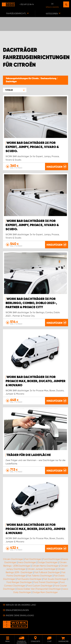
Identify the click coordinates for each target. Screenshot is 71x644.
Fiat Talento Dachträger (40, 576)
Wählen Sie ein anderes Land (21, 605)
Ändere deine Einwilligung (20, 615)
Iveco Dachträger (27, 562)
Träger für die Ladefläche (29, 455)
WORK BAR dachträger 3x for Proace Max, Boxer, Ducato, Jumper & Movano (35, 381)
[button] (15, 90)
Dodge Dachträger (48, 562)
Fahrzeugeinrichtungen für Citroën (23, 79)
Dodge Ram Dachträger (45, 592)
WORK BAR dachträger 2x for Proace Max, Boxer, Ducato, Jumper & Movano (35, 529)
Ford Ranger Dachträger (19, 582)
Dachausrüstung (49, 79)
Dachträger (11, 82)
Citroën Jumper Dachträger (42, 569)
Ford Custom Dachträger (40, 586)
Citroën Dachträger (13, 559)
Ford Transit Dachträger (46, 582)
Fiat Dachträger (33, 559)
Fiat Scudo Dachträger (55, 579)
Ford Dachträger (52, 559)
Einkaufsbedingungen (17, 610)
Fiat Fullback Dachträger (47, 572)
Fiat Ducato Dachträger (29, 579)
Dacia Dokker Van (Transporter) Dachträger (39, 589)
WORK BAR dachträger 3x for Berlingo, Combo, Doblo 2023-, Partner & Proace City (31, 303)
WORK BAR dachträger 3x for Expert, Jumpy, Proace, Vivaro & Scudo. (32, 225)
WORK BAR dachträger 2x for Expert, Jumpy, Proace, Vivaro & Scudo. (32, 147)
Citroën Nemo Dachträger (45, 566)
